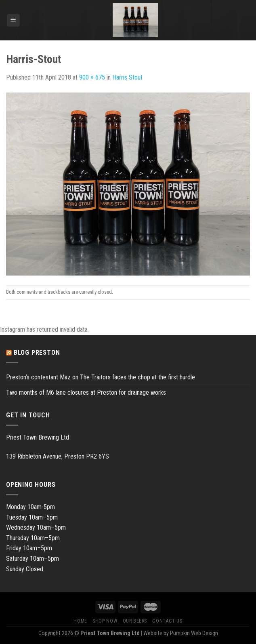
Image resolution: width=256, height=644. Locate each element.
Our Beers (135, 621)
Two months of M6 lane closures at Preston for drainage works (86, 393)
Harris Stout (127, 77)
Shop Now (105, 621)
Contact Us (167, 621)
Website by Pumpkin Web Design (181, 633)
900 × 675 (92, 77)
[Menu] (14, 20)
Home (80, 621)
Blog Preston (37, 353)
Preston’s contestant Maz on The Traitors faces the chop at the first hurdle (101, 377)
